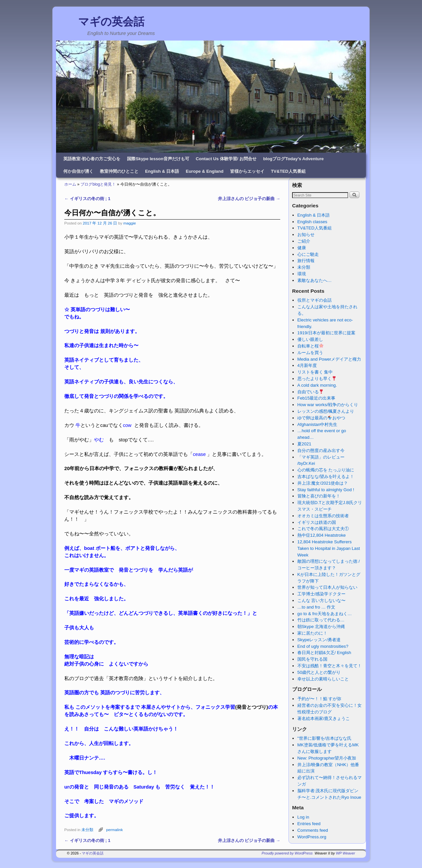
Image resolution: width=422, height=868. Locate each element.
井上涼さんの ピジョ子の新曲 (249, 199)
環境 (302, 274)
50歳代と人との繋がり (319, 672)
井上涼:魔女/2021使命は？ (323, 483)
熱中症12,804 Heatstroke (322, 535)
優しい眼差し (310, 339)
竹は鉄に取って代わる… (321, 620)
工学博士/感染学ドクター (322, 594)
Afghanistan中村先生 (317, 424)
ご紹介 (304, 241)
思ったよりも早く (317, 379)
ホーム (70, 184)
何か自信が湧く (78, 171)
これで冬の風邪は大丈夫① (323, 529)
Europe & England (204, 171)
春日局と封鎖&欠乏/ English (324, 653)
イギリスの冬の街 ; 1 (87, 199)
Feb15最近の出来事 (316, 398)
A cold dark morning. (317, 385)
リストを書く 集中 (315, 372)
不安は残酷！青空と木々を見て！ (330, 666)
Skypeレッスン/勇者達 (319, 640)
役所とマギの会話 (315, 300)
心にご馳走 (308, 254)
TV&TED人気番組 (288, 171)
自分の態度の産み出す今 (321, 450)
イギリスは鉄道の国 (317, 522)
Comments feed (313, 830)
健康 (302, 248)
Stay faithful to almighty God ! (326, 490)
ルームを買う (310, 353)
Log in (303, 817)
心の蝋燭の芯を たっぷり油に (326, 470)
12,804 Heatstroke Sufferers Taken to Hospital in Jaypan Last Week (329, 548)
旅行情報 (306, 261)
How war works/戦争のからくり (328, 405)
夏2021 (304, 444)
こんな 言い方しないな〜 (322, 600)
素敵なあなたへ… (315, 280)
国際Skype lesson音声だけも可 (158, 159)
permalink (115, 830)
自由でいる (310, 392)
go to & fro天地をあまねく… (325, 614)
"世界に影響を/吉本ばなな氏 (324, 738)
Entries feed (309, 824)
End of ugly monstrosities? (323, 646)
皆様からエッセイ (247, 171)
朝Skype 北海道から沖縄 (321, 627)
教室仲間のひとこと (119, 171)
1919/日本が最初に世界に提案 (326, 333)
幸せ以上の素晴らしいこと (323, 679)
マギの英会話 (111, 22)
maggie (130, 223)
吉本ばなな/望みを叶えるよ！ (326, 477)
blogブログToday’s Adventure (293, 159)
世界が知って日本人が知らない (327, 587)
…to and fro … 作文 (316, 607)
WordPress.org (312, 837)
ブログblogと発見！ (98, 184)
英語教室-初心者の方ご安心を (92, 159)
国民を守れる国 (312, 659)
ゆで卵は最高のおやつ (321, 418)
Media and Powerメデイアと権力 (329, 359)
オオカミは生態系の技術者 (323, 516)
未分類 (87, 830)
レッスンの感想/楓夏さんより (326, 411)
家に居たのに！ (312, 633)
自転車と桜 (310, 346)
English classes (312, 222)
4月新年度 (307, 365)
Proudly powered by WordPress (287, 853)
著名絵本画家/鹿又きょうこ (324, 718)
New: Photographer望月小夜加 (327, 758)
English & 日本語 (162, 171)
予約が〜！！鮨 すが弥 (319, 699)
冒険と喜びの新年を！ (319, 496)
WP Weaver (346, 853)
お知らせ (306, 235)
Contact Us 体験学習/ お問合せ (226, 159)
